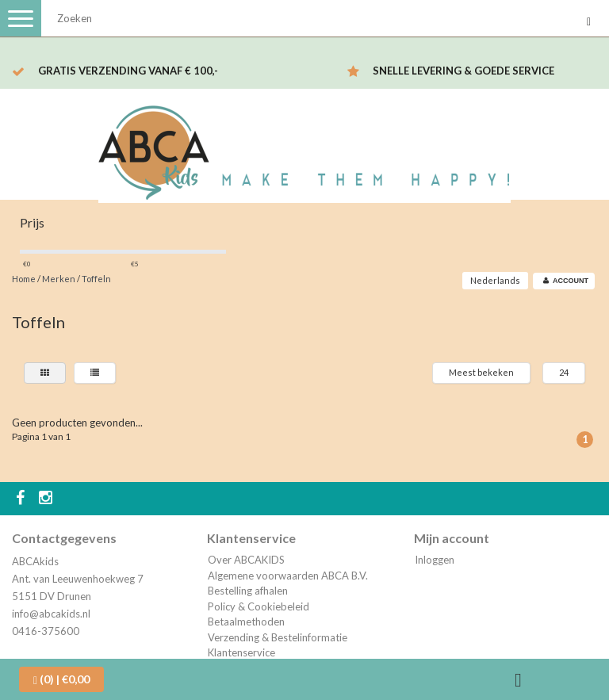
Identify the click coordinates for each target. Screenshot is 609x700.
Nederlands (495, 280)
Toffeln (96, 279)
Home (24, 279)
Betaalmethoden (246, 622)
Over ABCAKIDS (246, 560)
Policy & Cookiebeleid (259, 606)
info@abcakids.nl (51, 614)
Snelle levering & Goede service (463, 71)
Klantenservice (241, 652)
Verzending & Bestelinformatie (278, 637)
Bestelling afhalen (248, 591)
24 (564, 372)
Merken (59, 279)
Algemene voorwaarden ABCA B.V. (288, 576)
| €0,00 (61, 679)
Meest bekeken (481, 372)
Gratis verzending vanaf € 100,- (128, 71)
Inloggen (435, 560)
